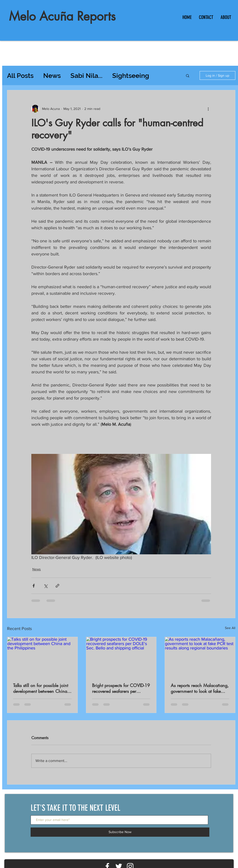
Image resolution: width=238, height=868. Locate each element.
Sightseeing (131, 76)
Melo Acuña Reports (62, 16)
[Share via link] (57, 586)
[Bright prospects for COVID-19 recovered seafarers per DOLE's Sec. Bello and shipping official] (121, 657)
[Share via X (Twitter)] (46, 586)
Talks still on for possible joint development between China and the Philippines (41, 688)
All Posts (20, 76)
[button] (188, 75)
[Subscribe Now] (120, 832)
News (52, 76)
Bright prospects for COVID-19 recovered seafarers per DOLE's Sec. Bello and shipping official (121, 688)
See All (230, 628)
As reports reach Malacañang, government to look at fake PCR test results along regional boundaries (200, 688)
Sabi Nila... (86, 76)
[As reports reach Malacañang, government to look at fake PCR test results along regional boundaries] (200, 657)
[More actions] (208, 109)
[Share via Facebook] (34, 586)
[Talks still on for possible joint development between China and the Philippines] (42, 657)
